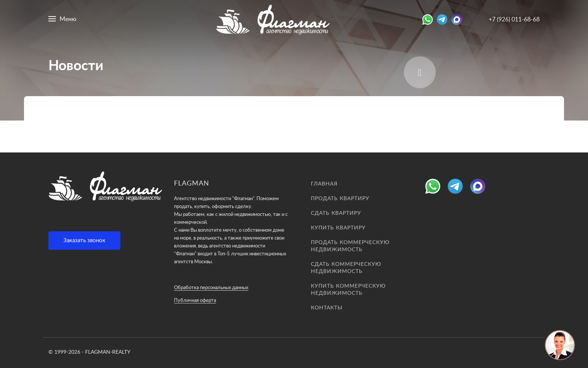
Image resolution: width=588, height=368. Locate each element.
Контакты (327, 308)
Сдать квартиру (336, 213)
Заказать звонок (84, 241)
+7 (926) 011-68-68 (514, 20)
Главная (324, 184)
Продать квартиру (340, 199)
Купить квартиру (338, 228)
